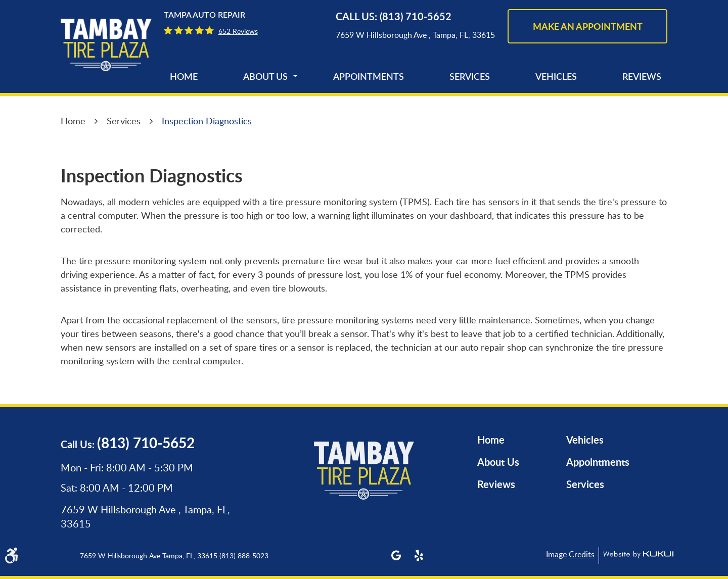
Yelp (419, 556)
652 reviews (238, 31)
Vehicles (556, 77)
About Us (265, 77)
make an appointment (588, 26)
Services (470, 77)
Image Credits (570, 554)
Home (184, 77)
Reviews (642, 77)
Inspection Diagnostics (207, 121)
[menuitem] (184, 77)
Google (396, 556)
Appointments (369, 77)
